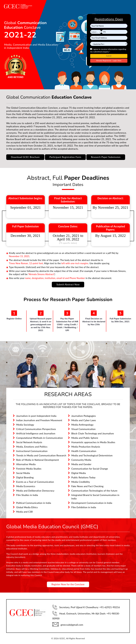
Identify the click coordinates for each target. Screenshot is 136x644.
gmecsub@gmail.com (68, 624)
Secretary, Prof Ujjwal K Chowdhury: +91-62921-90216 (86, 607)
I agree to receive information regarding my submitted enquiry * (108, 50)
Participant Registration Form (65, 157)
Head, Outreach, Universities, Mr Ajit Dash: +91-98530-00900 (86, 615)
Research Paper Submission (106, 157)
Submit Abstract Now (68, 284)
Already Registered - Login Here (109, 61)
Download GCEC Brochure (25, 157)
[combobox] (96, 32)
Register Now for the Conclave (68, 584)
